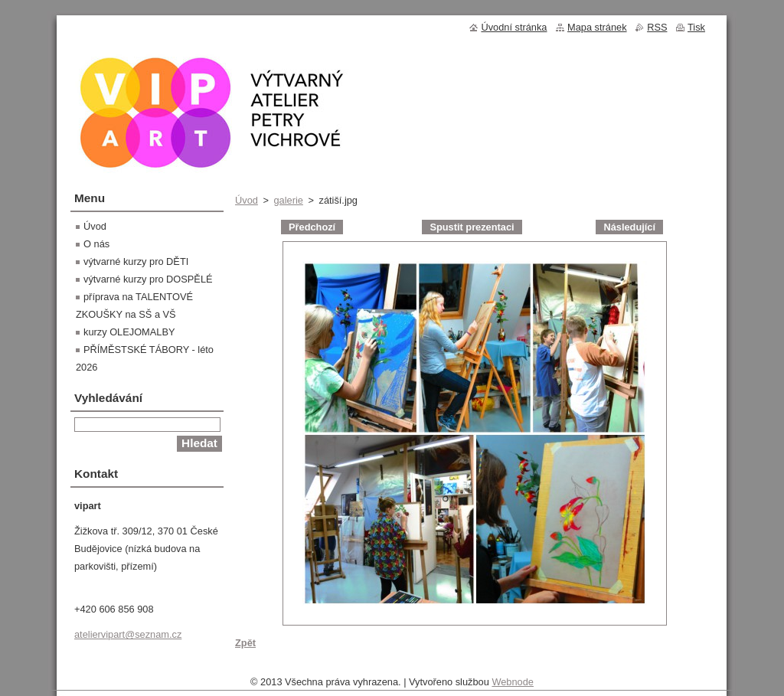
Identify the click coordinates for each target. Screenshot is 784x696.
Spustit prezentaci (472, 227)
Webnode (513, 686)
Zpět (245, 643)
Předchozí (312, 227)
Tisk (696, 27)
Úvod (247, 200)
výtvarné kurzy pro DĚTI (136, 261)
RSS (657, 27)
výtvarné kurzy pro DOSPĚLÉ (148, 279)
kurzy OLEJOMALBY (129, 332)
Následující (629, 227)
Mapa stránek (597, 27)
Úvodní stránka (514, 27)
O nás (96, 244)
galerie (288, 200)
